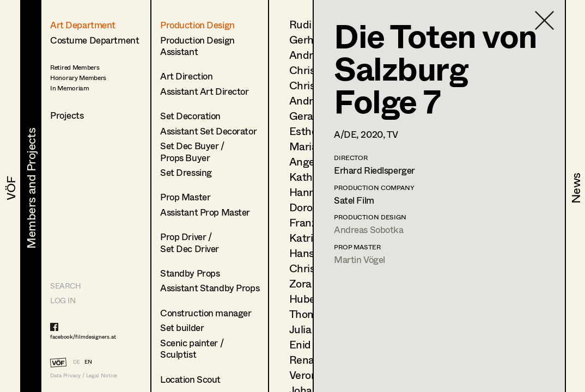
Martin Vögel (359, 259)
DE (77, 362)
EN (88, 362)
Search (65, 286)
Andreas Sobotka (369, 229)
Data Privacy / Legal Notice (84, 375)
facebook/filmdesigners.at (83, 336)
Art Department (83, 25)
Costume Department (95, 40)
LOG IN (63, 300)
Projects (67, 115)
